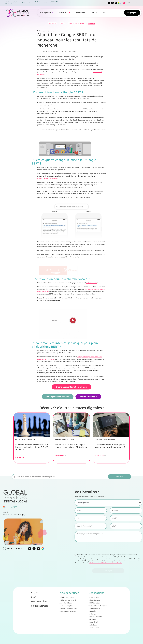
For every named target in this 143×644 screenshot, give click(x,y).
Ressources (80, 13)
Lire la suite (21, 458)
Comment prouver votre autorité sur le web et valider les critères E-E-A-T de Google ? (31, 447)
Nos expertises (46, 13)
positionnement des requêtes (47, 178)
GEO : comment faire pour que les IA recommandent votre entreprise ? (111, 446)
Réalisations (64, 13)
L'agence (94, 13)
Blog (105, 13)
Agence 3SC (52, 23)
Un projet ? (132, 13)
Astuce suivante (87, 397)
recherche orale (92, 283)
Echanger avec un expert (58, 397)
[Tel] (129, 3)
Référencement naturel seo (76, 23)
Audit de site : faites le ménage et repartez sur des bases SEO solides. (71, 446)
